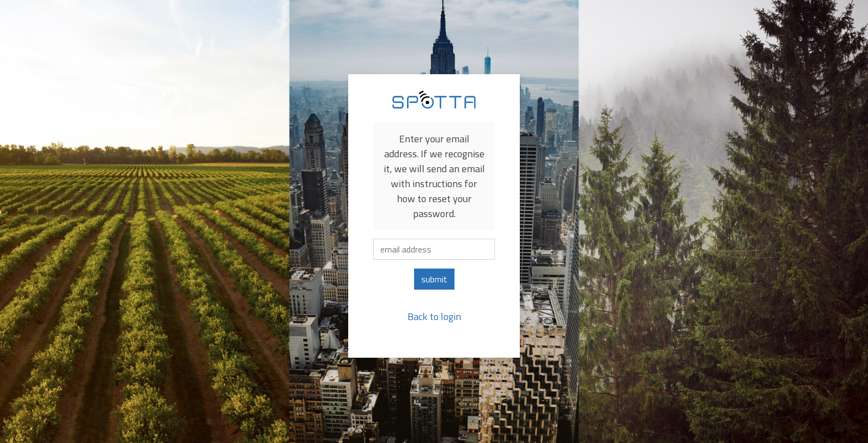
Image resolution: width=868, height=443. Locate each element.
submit (434, 279)
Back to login (434, 316)
